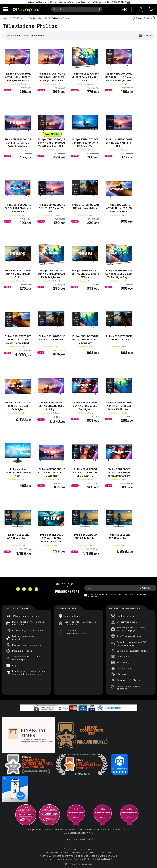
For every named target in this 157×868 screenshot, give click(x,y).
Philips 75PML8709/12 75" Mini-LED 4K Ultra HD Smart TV (85, 143)
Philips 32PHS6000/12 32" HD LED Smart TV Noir (51, 208)
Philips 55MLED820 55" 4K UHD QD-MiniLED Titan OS (51, 538)
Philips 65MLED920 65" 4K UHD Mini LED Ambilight (85, 406)
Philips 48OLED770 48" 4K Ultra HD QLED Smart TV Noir (119, 208)
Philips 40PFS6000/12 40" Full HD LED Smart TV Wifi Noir (51, 472)
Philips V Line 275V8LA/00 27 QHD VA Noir (18, 472)
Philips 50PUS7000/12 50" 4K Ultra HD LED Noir (18, 274)
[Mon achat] (151, 9)
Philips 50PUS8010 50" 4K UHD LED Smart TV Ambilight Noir (51, 274)
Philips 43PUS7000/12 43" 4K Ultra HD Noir (85, 207)
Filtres (145, 36)
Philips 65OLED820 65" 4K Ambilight (119, 536)
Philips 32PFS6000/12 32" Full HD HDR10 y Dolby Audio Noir (18, 143)
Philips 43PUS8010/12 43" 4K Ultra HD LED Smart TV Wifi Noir (119, 406)
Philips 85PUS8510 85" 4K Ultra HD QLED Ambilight (51, 406)
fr (124, 9)
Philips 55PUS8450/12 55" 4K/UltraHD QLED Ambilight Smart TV (51, 77)
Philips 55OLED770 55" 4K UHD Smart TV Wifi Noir (85, 77)
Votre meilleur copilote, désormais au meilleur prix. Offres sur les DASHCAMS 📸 (79, 2)
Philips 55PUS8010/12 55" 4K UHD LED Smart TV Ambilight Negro (119, 274)
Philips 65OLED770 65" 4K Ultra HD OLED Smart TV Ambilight (18, 339)
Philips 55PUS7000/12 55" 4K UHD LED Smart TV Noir (85, 274)
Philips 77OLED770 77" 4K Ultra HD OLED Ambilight (18, 406)
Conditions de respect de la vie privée (117, 594)
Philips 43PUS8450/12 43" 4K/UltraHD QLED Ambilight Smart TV (18, 77)
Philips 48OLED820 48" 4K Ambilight (18, 536)
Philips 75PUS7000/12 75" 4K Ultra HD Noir (119, 338)
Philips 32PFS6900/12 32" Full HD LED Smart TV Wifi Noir (18, 208)
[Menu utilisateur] (141, 9)
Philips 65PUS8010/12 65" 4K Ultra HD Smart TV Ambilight (85, 339)
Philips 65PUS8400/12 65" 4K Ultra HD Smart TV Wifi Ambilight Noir (119, 77)
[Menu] (6, 9)
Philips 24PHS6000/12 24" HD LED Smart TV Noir (119, 143)
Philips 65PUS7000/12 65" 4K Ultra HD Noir (51, 338)
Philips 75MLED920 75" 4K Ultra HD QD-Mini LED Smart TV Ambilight (119, 474)
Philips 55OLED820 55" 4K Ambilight (85, 536)
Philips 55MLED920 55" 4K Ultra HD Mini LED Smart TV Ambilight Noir (85, 474)
